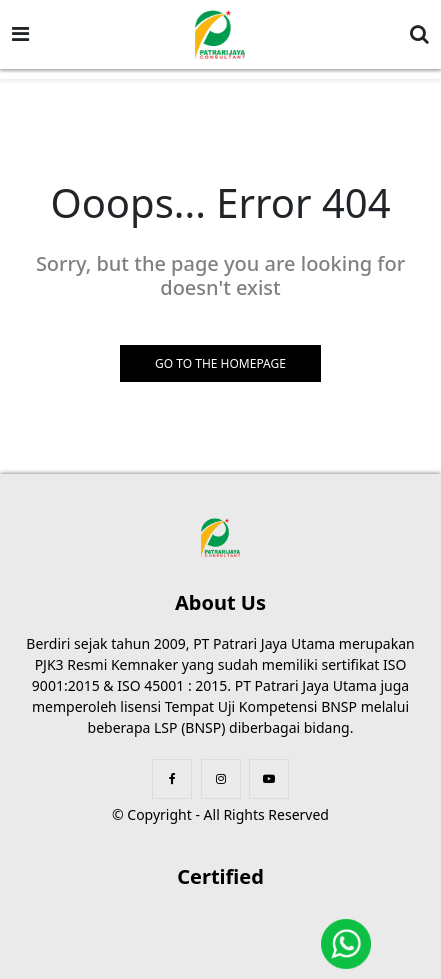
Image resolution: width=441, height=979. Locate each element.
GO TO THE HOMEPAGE (220, 363)
